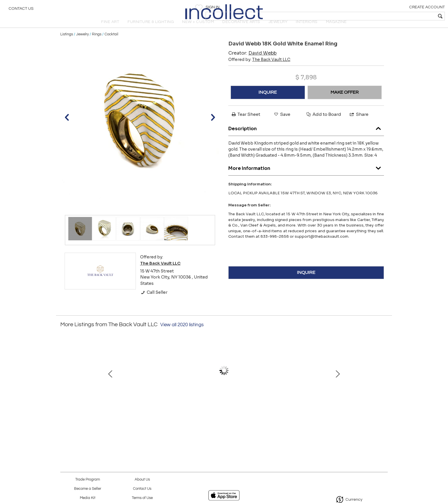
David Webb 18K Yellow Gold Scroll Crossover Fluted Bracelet (283, 412)
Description (306, 137)
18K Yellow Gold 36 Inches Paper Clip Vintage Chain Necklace (162, 412)
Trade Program (88, 480)
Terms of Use (142, 498)
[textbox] (402, 16)
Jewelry (82, 44)
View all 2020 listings (182, 335)
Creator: (252, 63)
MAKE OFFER (345, 102)
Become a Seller (88, 489)
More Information (306, 176)
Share (359, 124)
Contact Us (21, 10)
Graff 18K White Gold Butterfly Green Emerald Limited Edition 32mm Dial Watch (343, 412)
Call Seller (154, 302)
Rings (97, 44)
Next (383, 383)
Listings (67, 44)
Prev (65, 383)
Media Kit (88, 498)
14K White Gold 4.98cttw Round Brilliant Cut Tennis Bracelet (102, 412)
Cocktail (111, 44)
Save (282, 124)
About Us (142, 480)
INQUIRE (268, 102)
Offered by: (259, 69)
